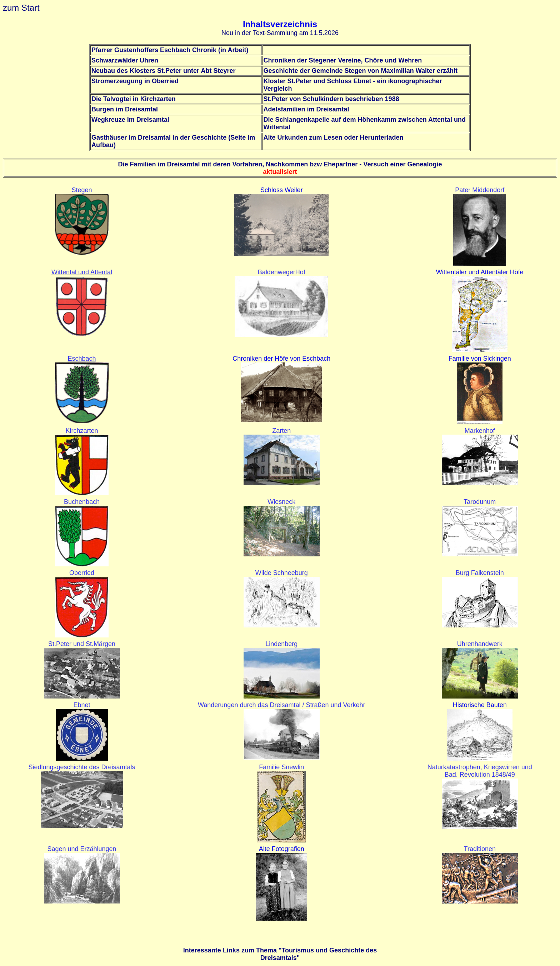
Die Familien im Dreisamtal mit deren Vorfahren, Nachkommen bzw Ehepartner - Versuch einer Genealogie (280, 164)
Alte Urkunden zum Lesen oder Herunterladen (334, 137)
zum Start (21, 8)
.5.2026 (328, 33)
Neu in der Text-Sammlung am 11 (269, 33)
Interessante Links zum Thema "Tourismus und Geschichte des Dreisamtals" (280, 954)
